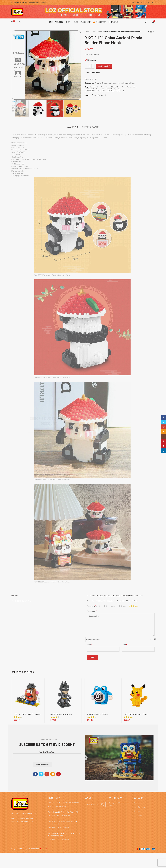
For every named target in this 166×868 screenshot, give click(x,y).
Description (72, 127)
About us (137, 803)
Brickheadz (106, 83)
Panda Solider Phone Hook (95, 89)
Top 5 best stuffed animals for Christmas (63, 803)
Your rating (91, 606)
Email (124, 645)
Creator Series (117, 83)
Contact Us (138, 815)
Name (89, 645)
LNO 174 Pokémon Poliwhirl (98, 714)
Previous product (149, 32)
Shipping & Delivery (91, 127)
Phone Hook (111, 89)
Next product (153, 32)
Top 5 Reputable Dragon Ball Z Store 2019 (64, 812)
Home (87, 32)
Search (102, 804)
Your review (92, 611)
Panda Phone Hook (129, 87)
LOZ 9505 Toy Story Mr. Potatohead (27, 714)
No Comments (63, 806)
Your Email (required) (47, 754)
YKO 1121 (120, 89)
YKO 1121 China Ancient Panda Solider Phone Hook (105, 91)
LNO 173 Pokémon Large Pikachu (136, 714)
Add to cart (104, 66)
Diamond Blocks (97, 32)
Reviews (137, 811)
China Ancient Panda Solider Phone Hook (105, 87)
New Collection (140, 807)
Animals (98, 83)
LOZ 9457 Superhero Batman (61, 714)
